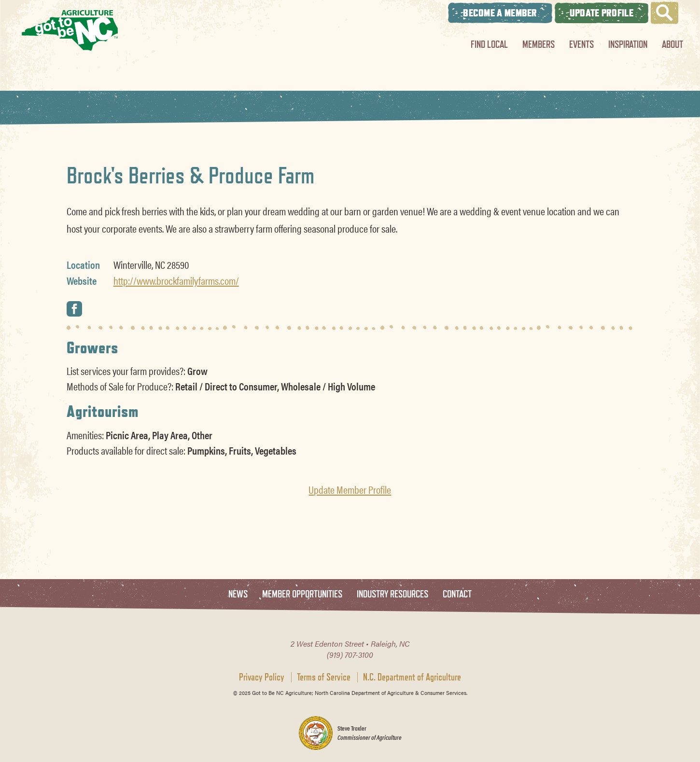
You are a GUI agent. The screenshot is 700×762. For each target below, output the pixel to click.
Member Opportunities (302, 594)
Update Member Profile (350, 489)
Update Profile (602, 13)
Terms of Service (324, 677)
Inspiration (628, 44)
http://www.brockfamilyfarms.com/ (176, 280)
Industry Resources (392, 594)
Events (581, 44)
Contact (457, 594)
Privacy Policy (262, 677)
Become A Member (500, 13)
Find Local (489, 44)
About (672, 44)
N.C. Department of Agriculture (412, 677)
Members (539, 44)
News (238, 594)
